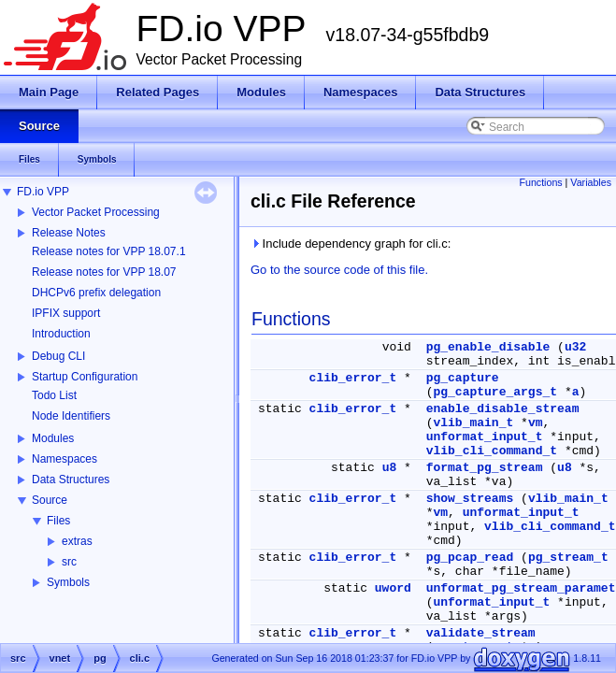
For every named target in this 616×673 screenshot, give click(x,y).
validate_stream (481, 633)
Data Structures (71, 480)
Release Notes (69, 233)
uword (393, 588)
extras (77, 541)
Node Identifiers (71, 416)
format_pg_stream (485, 468)
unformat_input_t (485, 437)
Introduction (61, 334)
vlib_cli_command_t (492, 451)
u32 (575, 347)
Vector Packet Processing (96, 212)
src (69, 562)
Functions (540, 182)
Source (50, 500)
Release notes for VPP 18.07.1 (109, 251)
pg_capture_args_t (495, 392)
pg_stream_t (568, 558)
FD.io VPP (43, 192)
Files (58, 521)
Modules (53, 438)
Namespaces (64, 459)
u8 (390, 468)
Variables (591, 182)
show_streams (470, 499)
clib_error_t (353, 378)
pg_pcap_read (470, 558)
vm (536, 423)
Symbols (68, 582)
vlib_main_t (473, 423)
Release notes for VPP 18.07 (104, 272)
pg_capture (463, 378)
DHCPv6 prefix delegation (96, 293)
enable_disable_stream (503, 409)
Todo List (54, 395)
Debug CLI (58, 356)
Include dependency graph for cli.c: (351, 243)
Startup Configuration (85, 377)
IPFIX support (66, 313)
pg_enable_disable (488, 347)
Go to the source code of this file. (339, 270)
